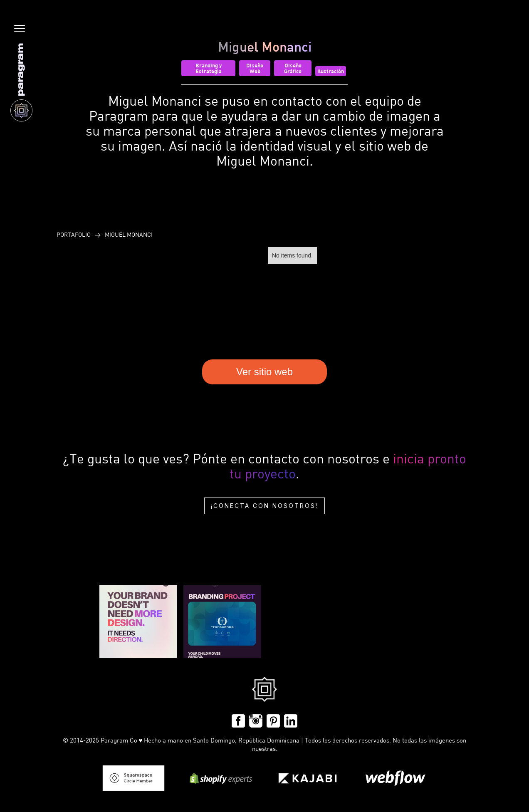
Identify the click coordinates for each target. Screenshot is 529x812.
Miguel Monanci (129, 234)
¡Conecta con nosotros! (264, 506)
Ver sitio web (264, 372)
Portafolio (74, 234)
